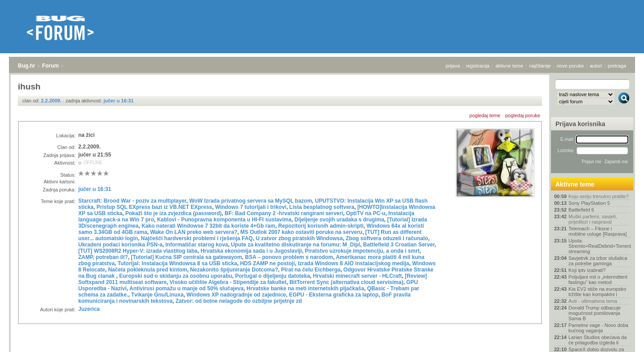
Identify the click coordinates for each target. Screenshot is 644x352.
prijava (453, 66)
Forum (50, 66)
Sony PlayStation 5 (589, 203)
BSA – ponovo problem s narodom (289, 257)
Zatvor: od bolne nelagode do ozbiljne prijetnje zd (239, 301)
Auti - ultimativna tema (593, 301)
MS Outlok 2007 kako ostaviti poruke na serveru (301, 232)
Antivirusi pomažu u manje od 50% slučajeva (186, 288)
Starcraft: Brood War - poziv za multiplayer (132, 201)
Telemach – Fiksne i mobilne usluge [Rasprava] (597, 231)
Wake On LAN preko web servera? (194, 232)
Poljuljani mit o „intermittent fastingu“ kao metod (598, 280)
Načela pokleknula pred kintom (148, 270)
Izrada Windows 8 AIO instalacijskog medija (354, 263)
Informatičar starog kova (197, 245)
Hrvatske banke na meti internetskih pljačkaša (305, 288)
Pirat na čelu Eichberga (311, 270)
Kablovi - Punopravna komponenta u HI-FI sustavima (224, 220)
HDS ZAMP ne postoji (267, 263)
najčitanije (540, 66)
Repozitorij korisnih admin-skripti (321, 226)
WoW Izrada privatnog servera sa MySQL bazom (250, 201)
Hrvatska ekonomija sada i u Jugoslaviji (251, 251)
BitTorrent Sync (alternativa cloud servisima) (346, 282)
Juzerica (89, 309)
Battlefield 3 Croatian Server (399, 245)
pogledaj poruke (523, 115)
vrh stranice (620, 339)
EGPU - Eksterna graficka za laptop (334, 295)
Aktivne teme (575, 184)
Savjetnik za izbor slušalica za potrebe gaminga (598, 261)
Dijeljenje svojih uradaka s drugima (339, 220)
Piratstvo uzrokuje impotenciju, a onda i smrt (362, 251)
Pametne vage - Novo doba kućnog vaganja (598, 328)
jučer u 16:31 (118, 101)
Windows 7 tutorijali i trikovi (251, 207)
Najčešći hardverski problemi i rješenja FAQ (197, 238)
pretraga (617, 66)
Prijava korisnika (580, 124)
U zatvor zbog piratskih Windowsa (299, 238)
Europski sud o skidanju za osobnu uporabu (176, 276)
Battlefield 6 (581, 210)
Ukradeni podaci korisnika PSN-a (120, 245)
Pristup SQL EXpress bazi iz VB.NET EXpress (155, 207)
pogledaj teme (485, 115)
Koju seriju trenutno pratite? (599, 196)
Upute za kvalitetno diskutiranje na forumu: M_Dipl (295, 245)
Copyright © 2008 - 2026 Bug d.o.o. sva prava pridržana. (322, 349)
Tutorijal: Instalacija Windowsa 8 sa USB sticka (177, 263)
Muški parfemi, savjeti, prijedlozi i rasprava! (593, 219)
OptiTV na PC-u (366, 213)
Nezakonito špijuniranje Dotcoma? (234, 270)
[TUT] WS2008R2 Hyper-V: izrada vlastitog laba (138, 251)
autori (596, 66)
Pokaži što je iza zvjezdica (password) (173, 213)
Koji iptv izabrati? (587, 270)
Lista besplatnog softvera (322, 207)
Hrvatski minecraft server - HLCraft (358, 276)
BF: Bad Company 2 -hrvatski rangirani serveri (284, 213)
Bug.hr (27, 66)
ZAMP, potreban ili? (103, 257)
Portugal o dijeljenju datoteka (273, 276)
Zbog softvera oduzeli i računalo (387, 238)
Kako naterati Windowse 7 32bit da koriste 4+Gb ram (208, 226)
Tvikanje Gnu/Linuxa (157, 295)
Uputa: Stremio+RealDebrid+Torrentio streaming (599, 246)
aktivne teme (509, 66)
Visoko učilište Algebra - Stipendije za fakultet (228, 282)
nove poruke (570, 66)
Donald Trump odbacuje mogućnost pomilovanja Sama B (595, 313)
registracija (478, 66)
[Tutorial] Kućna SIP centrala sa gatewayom (186, 257)
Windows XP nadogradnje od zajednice (236, 295)
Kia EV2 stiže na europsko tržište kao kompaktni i (597, 292)
